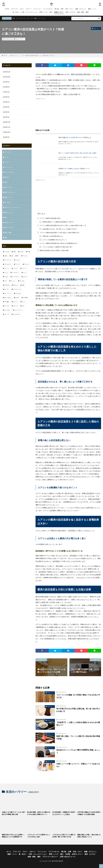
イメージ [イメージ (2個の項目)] (24, 268)
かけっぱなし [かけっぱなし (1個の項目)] (8, 298)
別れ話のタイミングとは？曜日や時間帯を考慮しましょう (78, 751)
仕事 (62, 9)
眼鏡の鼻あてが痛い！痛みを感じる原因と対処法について (89, 836)
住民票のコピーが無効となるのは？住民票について (74, 169)
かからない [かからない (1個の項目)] (18, 293)
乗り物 (57, 9)
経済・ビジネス (70, 12)
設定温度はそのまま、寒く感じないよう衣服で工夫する (58, 229)
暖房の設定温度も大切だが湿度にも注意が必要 (53, 250)
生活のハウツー (59, 12)
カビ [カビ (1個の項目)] (23, 306)
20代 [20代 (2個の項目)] (14, 252)
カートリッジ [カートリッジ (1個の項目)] (8, 293)
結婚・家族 (80, 12)
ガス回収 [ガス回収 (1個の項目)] (25, 298)
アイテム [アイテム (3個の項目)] (25, 256)
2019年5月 (6, 102)
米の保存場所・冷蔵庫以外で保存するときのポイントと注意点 (64, 813)
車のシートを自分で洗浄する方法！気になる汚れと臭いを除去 (77, 153)
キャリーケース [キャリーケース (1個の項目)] (18, 310)
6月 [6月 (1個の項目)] (12, 256)
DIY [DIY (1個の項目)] (18, 256)
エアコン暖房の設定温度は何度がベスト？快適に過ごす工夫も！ (38, 55)
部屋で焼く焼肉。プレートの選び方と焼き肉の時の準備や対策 (78, 737)
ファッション (37, 9)
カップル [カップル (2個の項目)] (7, 306)
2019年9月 (6, 82)
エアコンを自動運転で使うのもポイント (53, 240)
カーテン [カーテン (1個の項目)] (7, 289)
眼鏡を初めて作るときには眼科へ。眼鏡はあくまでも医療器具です (14, 836)
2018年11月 (7, 127)
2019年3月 (6, 112)
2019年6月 (6, 97)
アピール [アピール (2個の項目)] (27, 264)
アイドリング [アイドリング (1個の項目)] (8, 260)
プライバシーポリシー (50, 857)
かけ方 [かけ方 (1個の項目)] (17, 298)
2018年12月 (7, 122)
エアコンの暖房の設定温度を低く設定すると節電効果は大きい (58, 243)
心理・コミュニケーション (29, 12)
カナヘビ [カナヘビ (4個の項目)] (15, 306)
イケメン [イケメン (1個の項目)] (15, 268)
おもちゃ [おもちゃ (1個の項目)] (15, 285)
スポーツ (28, 9)
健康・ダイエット (81, 9)
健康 (35, 18)
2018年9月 (6, 137)
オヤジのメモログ (57, 861)
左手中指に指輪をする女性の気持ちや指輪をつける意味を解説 (89, 813)
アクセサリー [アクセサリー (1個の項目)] (8, 264)
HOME (7, 9)
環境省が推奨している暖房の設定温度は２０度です (56, 222)
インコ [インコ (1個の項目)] (6, 273)
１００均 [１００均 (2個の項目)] (7, 252)
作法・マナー (69, 9)
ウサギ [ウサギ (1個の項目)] (6, 277)
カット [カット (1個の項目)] (24, 302)
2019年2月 (6, 117)
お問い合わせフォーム (68, 857)
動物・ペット (92, 9)
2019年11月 (7, 72)
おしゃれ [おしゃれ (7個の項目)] (22, 281)
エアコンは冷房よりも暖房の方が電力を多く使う (56, 247)
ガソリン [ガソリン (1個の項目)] (15, 302)
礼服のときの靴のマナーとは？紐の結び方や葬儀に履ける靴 (14, 813)
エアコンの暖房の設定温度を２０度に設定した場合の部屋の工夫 (58, 233)
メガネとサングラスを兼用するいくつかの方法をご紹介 (39, 836)
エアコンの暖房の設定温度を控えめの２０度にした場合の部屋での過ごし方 (62, 225)
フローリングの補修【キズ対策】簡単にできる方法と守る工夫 (78, 696)
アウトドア (14, 9)
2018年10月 (7, 132)
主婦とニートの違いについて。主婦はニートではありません (78, 765)
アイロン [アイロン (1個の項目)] (18, 260)
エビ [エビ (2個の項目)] (6, 281)
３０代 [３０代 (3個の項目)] (21, 252)
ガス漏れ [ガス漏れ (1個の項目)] (7, 302)
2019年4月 (6, 107)
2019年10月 (7, 77)
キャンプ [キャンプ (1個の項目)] (7, 314)
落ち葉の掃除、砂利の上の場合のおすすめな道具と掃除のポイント (39, 813)
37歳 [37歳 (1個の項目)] (29, 252)
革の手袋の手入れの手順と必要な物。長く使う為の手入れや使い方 (78, 710)
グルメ (22, 9)
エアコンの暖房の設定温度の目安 (49, 218)
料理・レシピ (44, 12)
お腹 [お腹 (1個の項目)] (23, 285)
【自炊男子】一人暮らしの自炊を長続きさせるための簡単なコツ (78, 724)
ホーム (9, 852)
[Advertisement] (68, 113)
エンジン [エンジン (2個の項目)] (13, 281)
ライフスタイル (48, 9)
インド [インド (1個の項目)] (25, 273)
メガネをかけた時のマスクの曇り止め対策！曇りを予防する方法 (64, 836)
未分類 (68, 854)
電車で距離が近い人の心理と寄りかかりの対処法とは (75, 137)
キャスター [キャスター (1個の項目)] (7, 310)
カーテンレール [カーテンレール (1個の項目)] (17, 289)
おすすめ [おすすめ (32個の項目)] (7, 285)
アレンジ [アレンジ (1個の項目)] (7, 268)
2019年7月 (6, 92)
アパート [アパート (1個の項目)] (18, 264)
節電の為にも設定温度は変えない (51, 236)
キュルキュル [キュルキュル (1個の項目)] (17, 314)
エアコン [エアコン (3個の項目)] (25, 277)
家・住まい (16, 12)
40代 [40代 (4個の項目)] (6, 256)
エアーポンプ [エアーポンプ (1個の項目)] (15, 277)
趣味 (87, 12)
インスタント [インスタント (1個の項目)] (15, 273)
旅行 (51, 12)
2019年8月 (6, 87)
